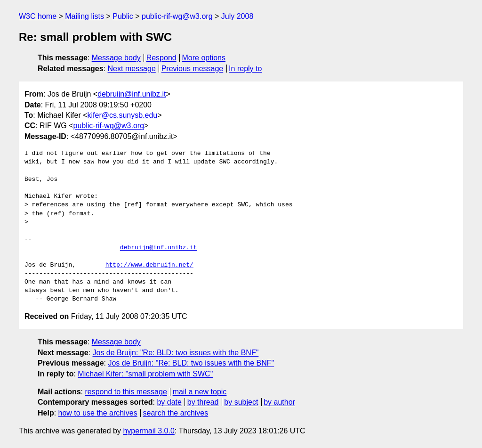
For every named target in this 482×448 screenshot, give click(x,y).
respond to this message (126, 392)
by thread (203, 402)
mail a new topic (200, 392)
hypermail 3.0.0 (149, 431)
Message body (116, 58)
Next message (132, 69)
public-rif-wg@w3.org (177, 16)
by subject (241, 402)
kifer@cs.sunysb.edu (123, 115)
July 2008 (237, 16)
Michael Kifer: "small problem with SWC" (145, 374)
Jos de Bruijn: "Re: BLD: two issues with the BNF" (176, 353)
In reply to (245, 69)
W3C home (38, 16)
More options (204, 58)
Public (123, 16)
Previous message (193, 69)
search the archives (176, 413)
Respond (161, 58)
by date (169, 402)
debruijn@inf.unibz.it (132, 94)
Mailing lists (84, 16)
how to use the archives (98, 413)
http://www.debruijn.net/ (149, 265)
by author (279, 402)
